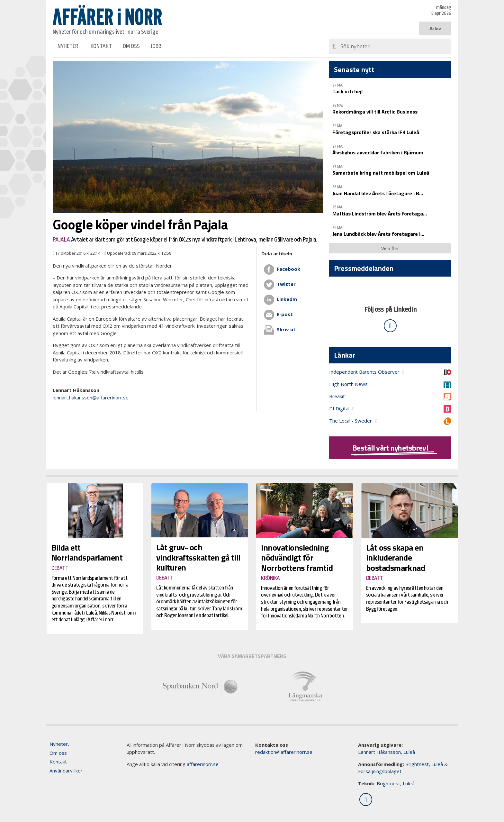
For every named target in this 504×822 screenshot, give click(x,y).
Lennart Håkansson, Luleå (387, 752)
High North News (348, 384)
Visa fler (390, 248)
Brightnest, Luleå (424, 764)
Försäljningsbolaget (380, 771)
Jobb (156, 46)
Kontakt (101, 46)
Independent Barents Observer (364, 372)
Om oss (131, 46)
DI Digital (339, 408)
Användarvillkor (66, 771)
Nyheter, (69, 46)
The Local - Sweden (351, 421)
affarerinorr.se (203, 764)
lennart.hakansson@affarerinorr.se (91, 397)
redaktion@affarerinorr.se (284, 752)
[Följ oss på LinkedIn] (390, 326)
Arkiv (435, 28)
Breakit (337, 396)
